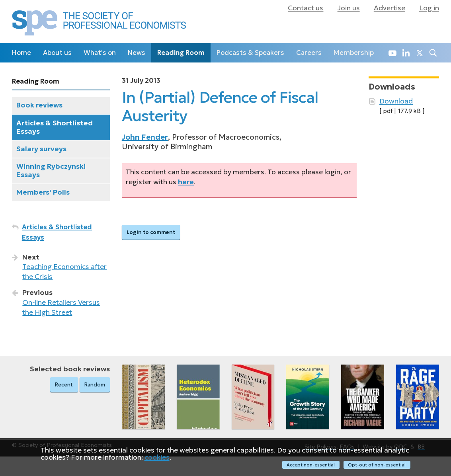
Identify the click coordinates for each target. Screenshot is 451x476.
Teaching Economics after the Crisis (64, 272)
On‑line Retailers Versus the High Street (61, 307)
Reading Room (181, 53)
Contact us (306, 8)
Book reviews (39, 105)
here (186, 182)
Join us (349, 8)
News (137, 53)
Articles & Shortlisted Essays (55, 127)
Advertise (389, 8)
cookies (157, 458)
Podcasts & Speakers (250, 53)
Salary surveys (41, 149)
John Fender (145, 137)
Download (396, 101)
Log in (429, 8)
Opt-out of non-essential (377, 465)
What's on (100, 53)
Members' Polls (43, 192)
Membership (354, 53)
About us (57, 53)
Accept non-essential (310, 465)
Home (21, 53)
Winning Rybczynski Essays (51, 171)
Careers (309, 53)
